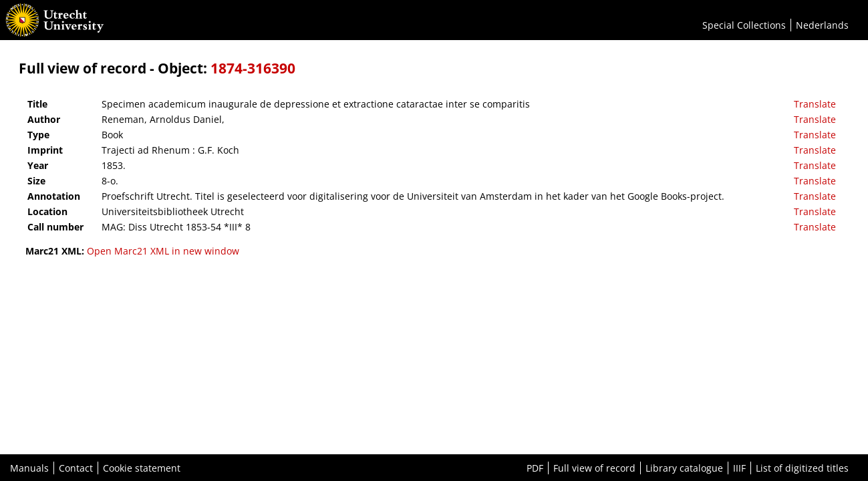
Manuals (29, 468)
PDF (535, 468)
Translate (815, 104)
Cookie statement (142, 468)
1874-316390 (253, 68)
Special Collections (744, 25)
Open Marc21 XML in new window (163, 251)
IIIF (739, 468)
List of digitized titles (802, 468)
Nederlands (822, 25)
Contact (76, 468)
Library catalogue (684, 468)
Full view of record (594, 468)
